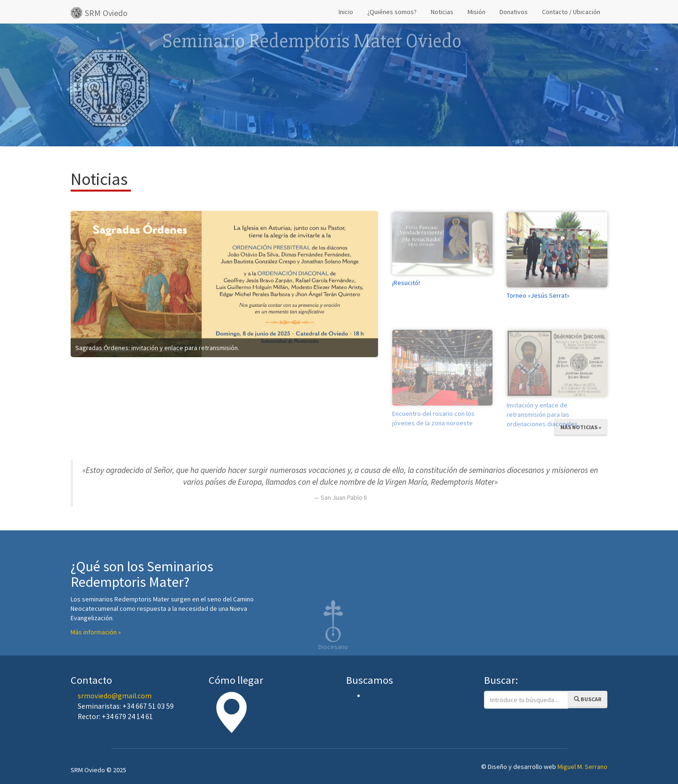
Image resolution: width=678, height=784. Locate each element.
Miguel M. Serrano (582, 767)
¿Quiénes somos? (392, 12)
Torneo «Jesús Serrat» (538, 302)
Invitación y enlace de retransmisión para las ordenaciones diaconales (542, 430)
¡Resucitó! (406, 289)
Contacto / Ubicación (571, 12)
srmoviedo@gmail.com (115, 696)
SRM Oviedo (99, 13)
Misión (476, 12)
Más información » (96, 632)
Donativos (514, 12)
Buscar (588, 699)
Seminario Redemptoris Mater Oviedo (312, 28)
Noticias (442, 12)
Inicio (346, 12)
